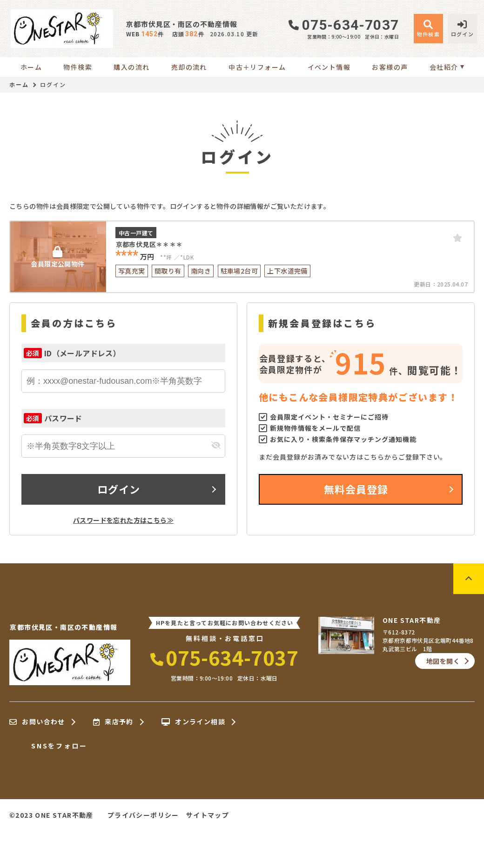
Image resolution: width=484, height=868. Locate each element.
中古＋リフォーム (257, 67)
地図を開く (443, 661)
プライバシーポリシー (143, 815)
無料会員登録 (356, 489)
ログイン (119, 489)
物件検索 (78, 67)
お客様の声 (390, 67)
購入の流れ (131, 67)
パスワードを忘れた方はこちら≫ (123, 520)
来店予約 (113, 722)
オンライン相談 (193, 722)
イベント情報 (329, 67)
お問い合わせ (37, 722)
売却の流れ (189, 67)
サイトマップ (208, 815)
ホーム (31, 67)
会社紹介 (444, 67)
